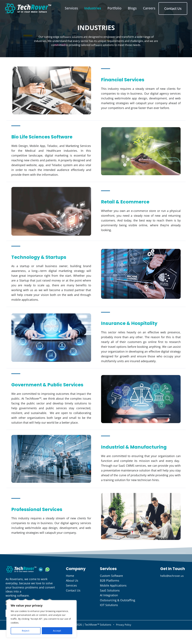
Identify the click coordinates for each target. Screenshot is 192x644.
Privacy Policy (124, 640)
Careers (154, 7)
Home (70, 591)
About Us (72, 595)
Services (73, 7)
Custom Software (111, 591)
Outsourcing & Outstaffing (118, 615)
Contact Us (176, 8)
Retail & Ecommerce (131, 201)
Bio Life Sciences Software (50, 136)
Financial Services (128, 79)
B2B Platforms (110, 595)
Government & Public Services (43, 389)
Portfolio (118, 7)
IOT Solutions (109, 620)
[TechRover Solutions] (28, 7)
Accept (57, 631)
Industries (95, 7)
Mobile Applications (113, 600)
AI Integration (109, 610)
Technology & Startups (46, 257)
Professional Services (43, 524)
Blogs (136, 7)
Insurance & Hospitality (136, 323)
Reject (26, 631)
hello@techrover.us (173, 591)
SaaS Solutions (110, 605)
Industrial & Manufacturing (124, 458)
